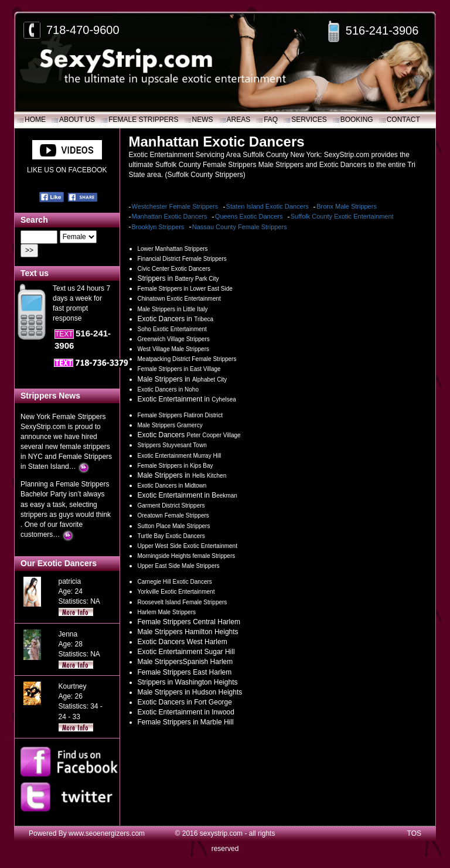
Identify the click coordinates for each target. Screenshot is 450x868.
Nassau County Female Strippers (240, 227)
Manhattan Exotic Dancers (170, 216)
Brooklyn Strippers (158, 227)
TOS (414, 833)
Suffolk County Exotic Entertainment (342, 216)
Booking (357, 120)
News (203, 120)
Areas (239, 120)
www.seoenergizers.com (107, 833)
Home (35, 120)
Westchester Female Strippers (175, 206)
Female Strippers (143, 120)
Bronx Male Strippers (347, 206)
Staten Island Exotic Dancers (267, 206)
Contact (403, 120)
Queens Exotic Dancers (249, 216)
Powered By (49, 833)
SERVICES (309, 120)
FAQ (271, 120)
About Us (77, 120)
